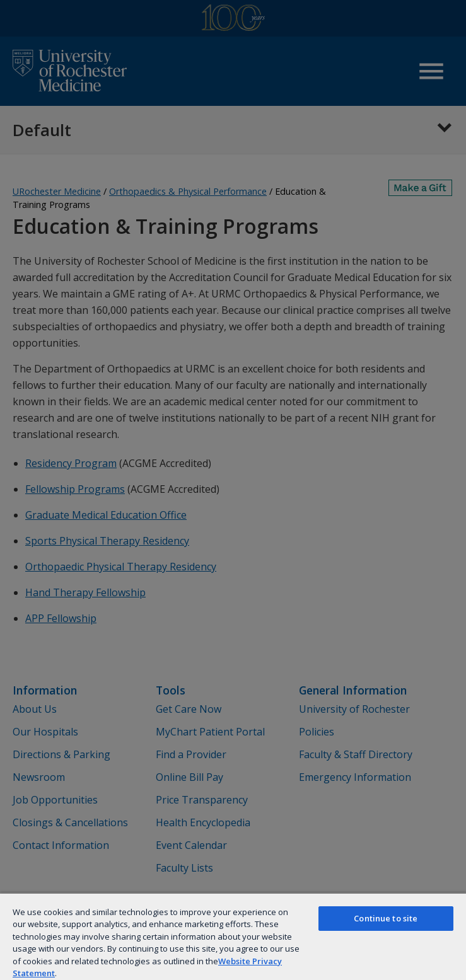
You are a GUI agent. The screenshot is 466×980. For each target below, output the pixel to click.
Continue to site (386, 918)
